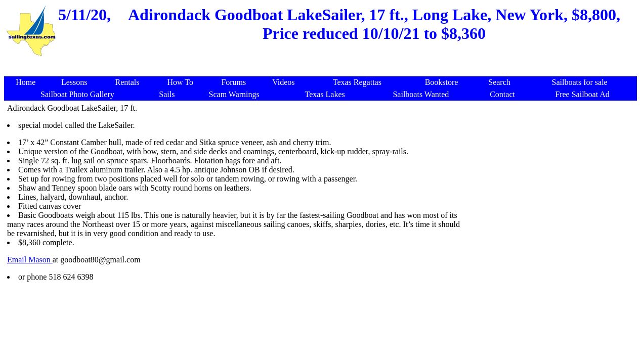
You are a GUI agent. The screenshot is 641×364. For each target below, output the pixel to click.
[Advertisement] (322, 63)
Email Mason (30, 260)
